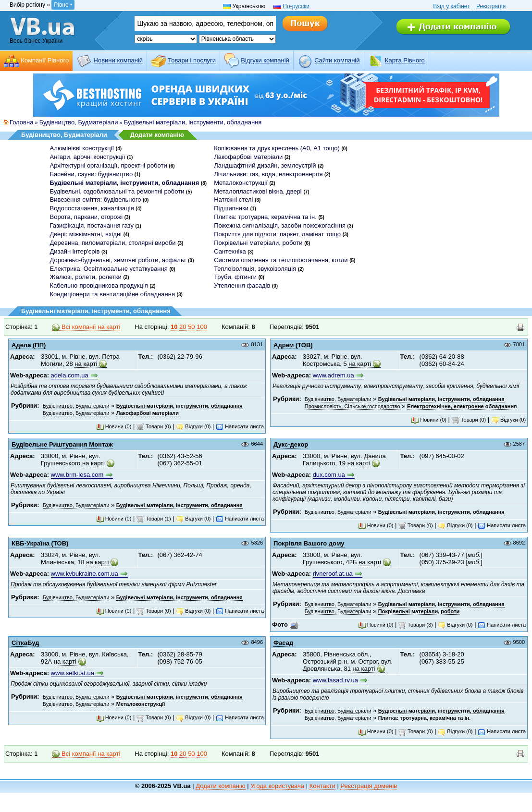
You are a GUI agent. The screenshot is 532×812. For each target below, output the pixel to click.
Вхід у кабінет (451, 6)
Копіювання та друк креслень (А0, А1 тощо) (277, 148)
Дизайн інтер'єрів (75, 251)
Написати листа (240, 426)
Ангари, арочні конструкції (88, 157)
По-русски (296, 6)
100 (202, 327)
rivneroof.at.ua (333, 574)
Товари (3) (416, 625)
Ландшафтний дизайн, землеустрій (265, 165)
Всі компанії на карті (86, 327)
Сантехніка (230, 251)
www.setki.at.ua (73, 673)
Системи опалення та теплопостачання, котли (281, 260)
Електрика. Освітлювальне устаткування (109, 269)
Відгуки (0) (193, 426)
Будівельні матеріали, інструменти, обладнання (193, 122)
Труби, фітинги (235, 277)
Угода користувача (277, 786)
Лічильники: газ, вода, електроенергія (268, 174)
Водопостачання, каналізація (92, 208)
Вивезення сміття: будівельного (96, 200)
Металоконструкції (241, 183)
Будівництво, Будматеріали (79, 122)
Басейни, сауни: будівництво (92, 174)
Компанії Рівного (45, 60)
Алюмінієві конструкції (82, 148)
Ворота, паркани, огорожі (87, 217)
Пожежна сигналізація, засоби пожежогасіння (280, 225)
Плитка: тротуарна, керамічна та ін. (265, 217)
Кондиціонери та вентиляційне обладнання (112, 294)
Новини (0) (114, 426)
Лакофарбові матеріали (248, 157)
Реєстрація (491, 6)
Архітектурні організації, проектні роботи (109, 165)
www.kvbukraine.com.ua (85, 574)
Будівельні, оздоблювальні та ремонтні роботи (117, 191)
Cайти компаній (337, 60)
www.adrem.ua (334, 375)
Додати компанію (157, 135)
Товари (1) (154, 519)
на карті (86, 364)
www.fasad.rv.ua (335, 680)
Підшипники (231, 208)
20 (183, 327)
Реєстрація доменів (369, 786)
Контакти (322, 786)
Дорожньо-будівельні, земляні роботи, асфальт (118, 260)
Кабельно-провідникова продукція (99, 285)
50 (191, 327)
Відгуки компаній (265, 60)
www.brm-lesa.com (77, 475)
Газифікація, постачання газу (92, 225)
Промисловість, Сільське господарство (353, 406)
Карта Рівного (405, 60)
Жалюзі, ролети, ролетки (86, 277)
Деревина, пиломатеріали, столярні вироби (113, 243)
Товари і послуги (192, 60)
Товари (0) (154, 426)
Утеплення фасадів (242, 285)
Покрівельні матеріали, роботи (258, 243)
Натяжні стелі (233, 200)
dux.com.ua (329, 475)
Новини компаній (118, 60)
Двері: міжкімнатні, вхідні (86, 234)
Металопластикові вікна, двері (258, 191)
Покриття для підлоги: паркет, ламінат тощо (277, 234)
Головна (21, 122)
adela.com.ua (70, 375)
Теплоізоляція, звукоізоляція (255, 269)
